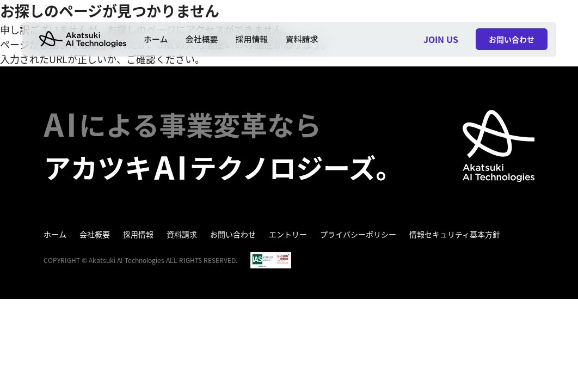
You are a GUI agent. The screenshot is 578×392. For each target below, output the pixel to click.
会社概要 (202, 39)
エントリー (288, 234)
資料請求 (302, 39)
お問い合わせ (233, 234)
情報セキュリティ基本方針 (455, 234)
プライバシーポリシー (358, 234)
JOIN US (441, 39)
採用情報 (252, 39)
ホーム (156, 39)
